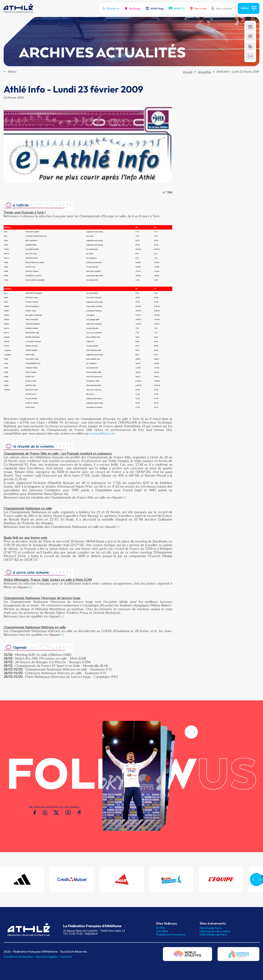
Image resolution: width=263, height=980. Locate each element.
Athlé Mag (155, 8)
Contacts (66, 957)
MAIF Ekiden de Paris (213, 934)
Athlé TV (177, 8)
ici (125, 497)
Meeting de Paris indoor (215, 931)
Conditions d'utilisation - (20, 957)
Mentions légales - (48, 957)
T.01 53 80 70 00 (73, 934)
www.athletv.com (103, 433)
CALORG (162, 931)
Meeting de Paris (211, 928)
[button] (194, 737)
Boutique (133, 8)
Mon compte (222, 8)
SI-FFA (160, 928)
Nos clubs (198, 8)
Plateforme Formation (171, 934)
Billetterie (111, 8)
